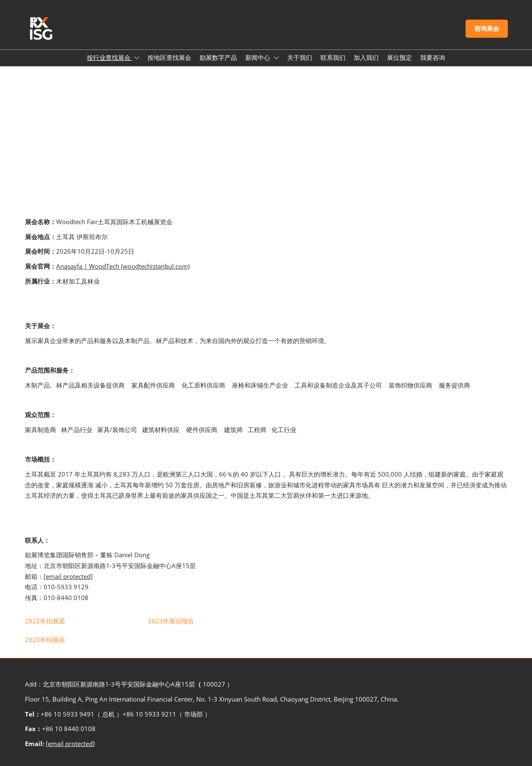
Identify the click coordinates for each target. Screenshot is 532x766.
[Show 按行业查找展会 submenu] (137, 58)
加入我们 (366, 57)
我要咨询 (433, 57)
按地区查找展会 (169, 57)
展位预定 (399, 57)
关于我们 (300, 57)
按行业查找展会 (110, 57)
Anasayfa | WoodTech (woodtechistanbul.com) (123, 266)
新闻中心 (259, 57)
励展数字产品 (218, 57)
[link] (45, 621)
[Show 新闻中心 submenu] (276, 58)
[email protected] (68, 576)
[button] (487, 29)
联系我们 (333, 57)
